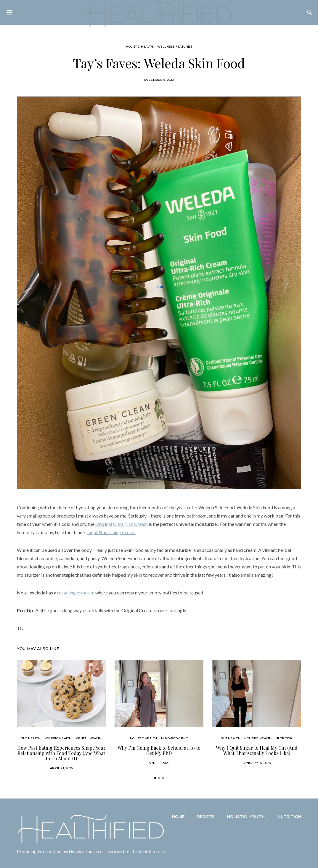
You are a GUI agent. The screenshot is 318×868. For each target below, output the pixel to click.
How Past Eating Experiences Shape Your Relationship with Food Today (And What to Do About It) (61, 753)
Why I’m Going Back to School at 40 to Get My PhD (159, 750)
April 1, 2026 (159, 763)
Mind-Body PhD (175, 738)
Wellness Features (175, 47)
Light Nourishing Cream (111, 532)
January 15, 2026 (257, 763)
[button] (155, 778)
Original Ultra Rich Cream (122, 524)
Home (178, 817)
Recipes (206, 817)
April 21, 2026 (61, 768)
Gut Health (31, 738)
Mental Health (89, 738)
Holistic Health (139, 47)
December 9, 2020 (159, 80)
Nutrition (284, 738)
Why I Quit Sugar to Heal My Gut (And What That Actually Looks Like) (257, 750)
